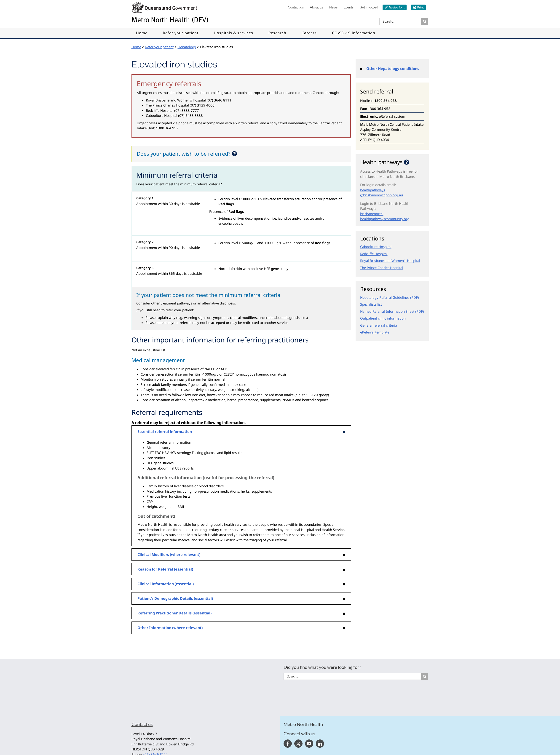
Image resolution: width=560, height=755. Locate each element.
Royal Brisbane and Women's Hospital (390, 261)
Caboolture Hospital (376, 247)
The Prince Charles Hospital (382, 268)
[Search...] (400, 21)
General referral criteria (379, 325)
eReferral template (375, 332)
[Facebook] (288, 744)
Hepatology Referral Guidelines (385, 297)
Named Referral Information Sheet (387, 311)
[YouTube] (309, 744)
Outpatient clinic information (383, 318)
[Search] (425, 21)
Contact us (142, 724)
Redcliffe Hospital (374, 254)
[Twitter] (298, 744)
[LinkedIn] (320, 744)
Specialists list (371, 304)
